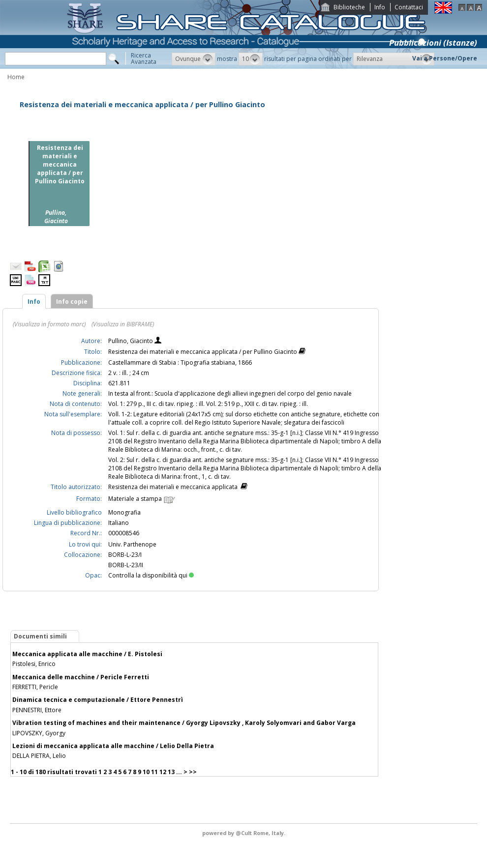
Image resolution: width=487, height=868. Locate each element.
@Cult (244, 833)
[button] (194, 59)
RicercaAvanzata (144, 58)
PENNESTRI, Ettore (37, 710)
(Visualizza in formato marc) (49, 324)
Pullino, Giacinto (131, 341)
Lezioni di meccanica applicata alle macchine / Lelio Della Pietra (113, 746)
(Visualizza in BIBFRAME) (123, 324)
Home (16, 77)
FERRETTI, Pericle (35, 687)
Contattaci (409, 7)
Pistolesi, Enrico (34, 664)
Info (380, 7)
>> (193, 772)
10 (146, 772)
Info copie (72, 302)
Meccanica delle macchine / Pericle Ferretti (81, 677)
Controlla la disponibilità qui (151, 575)
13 (171, 772)
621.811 (119, 383)
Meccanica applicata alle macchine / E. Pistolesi (87, 654)
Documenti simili (40, 636)
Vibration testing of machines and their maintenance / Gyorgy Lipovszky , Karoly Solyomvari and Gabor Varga (184, 723)
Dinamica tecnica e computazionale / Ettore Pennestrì (98, 700)
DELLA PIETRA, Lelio (39, 756)
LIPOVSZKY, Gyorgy (39, 733)
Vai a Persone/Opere (445, 58)
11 (154, 772)
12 (163, 772)
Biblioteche (349, 7)
